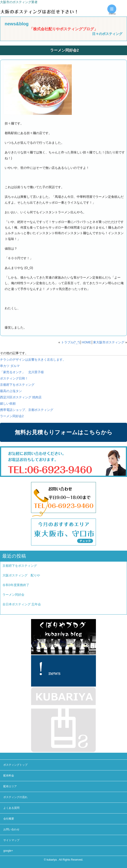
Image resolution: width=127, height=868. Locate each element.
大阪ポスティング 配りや (21, 575)
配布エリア (10, 786)
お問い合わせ (11, 829)
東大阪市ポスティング (109, 342)
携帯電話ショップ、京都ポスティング (27, 410)
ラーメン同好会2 (12, 416)
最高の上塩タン (11, 391)
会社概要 (9, 819)
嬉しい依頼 (8, 403)
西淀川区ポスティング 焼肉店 (21, 397)
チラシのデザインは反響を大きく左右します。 (33, 360)
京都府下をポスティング (17, 385)
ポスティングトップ (15, 765)
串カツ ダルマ (10, 366)
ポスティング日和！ (14, 378)
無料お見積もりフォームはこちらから (64, 432)
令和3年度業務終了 (16, 585)
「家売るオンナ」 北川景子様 (22, 372)
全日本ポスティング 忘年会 (22, 604)
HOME (87, 342)
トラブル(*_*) (70, 342)
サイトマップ (11, 840)
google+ (8, 851)
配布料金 (9, 776)
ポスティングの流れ (15, 797)
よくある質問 (11, 808)
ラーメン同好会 (13, 595)
